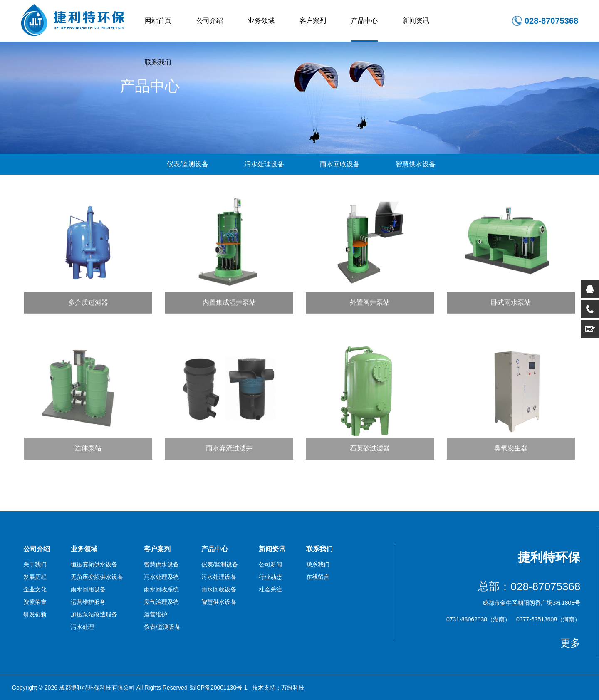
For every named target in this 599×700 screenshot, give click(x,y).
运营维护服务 (88, 602)
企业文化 (35, 589)
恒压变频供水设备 (94, 564)
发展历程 (35, 577)
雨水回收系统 (161, 589)
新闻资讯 (416, 21)
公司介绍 (210, 21)
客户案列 (313, 21)
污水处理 (82, 627)
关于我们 (35, 564)
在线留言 (318, 577)
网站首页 (158, 21)
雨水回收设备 (340, 164)
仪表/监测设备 (188, 164)
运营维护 (156, 614)
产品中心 (364, 21)
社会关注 (270, 589)
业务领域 (261, 21)
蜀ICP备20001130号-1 (218, 688)
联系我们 (158, 62)
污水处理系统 (161, 577)
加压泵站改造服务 (94, 614)
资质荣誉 (35, 602)
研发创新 (35, 614)
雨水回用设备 (88, 589)
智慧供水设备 (416, 164)
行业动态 (270, 577)
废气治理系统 (161, 602)
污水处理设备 (264, 164)
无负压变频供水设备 (97, 577)
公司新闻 (270, 564)
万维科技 (293, 688)
